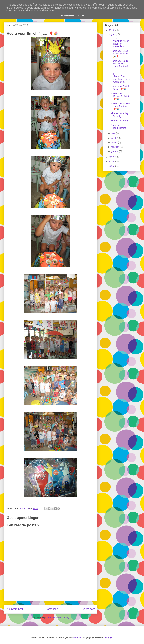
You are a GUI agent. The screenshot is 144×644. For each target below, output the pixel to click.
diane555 (78, 637)
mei (114, 133)
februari (116, 147)
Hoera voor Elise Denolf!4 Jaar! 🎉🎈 (119, 54)
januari (115, 151)
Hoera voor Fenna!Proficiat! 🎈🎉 (120, 96)
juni (114, 34)
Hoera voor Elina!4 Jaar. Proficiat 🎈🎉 (120, 106)
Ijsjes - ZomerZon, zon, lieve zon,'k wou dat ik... (120, 78)
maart (115, 142)
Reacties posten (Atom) (58, 617)
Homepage (52, 609)
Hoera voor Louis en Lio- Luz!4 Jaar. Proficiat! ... (120, 65)
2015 (112, 166)
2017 (112, 157)
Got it (81, 15)
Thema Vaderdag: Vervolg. (120, 115)
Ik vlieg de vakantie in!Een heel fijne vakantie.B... (120, 42)
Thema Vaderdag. (120, 121)
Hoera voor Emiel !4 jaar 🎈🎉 (120, 88)
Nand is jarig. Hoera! (118, 126)
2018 (112, 30)
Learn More (68, 15)
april (114, 138)
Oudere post (88, 609)
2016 (112, 161)
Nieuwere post (15, 609)
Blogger (109, 637)
